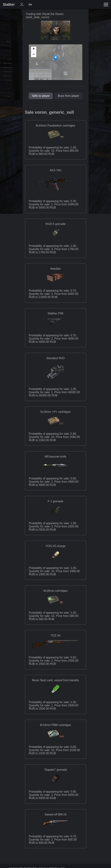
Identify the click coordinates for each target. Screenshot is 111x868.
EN (30, 5)
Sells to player (41, 96)
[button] (56, 59)
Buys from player (69, 96)
